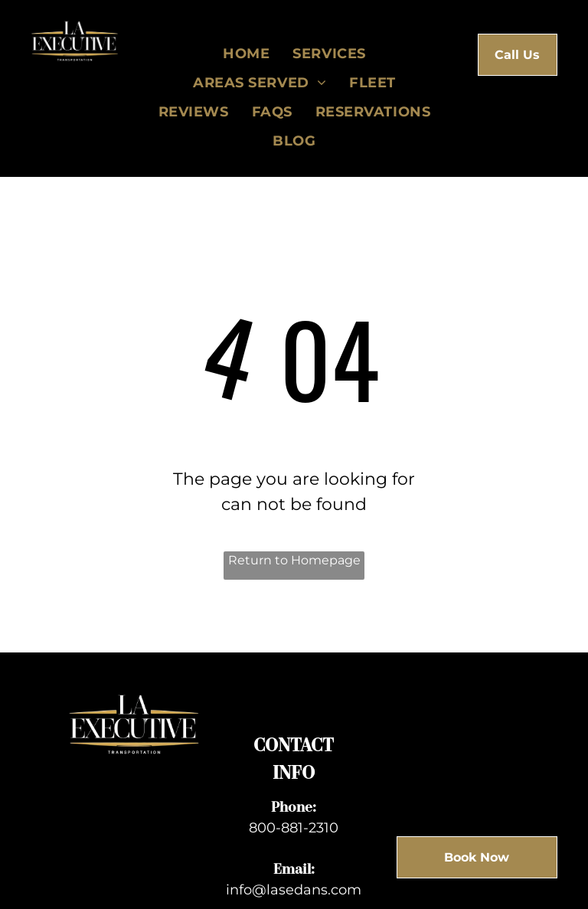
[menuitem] (246, 54)
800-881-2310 (294, 828)
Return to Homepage (294, 560)
